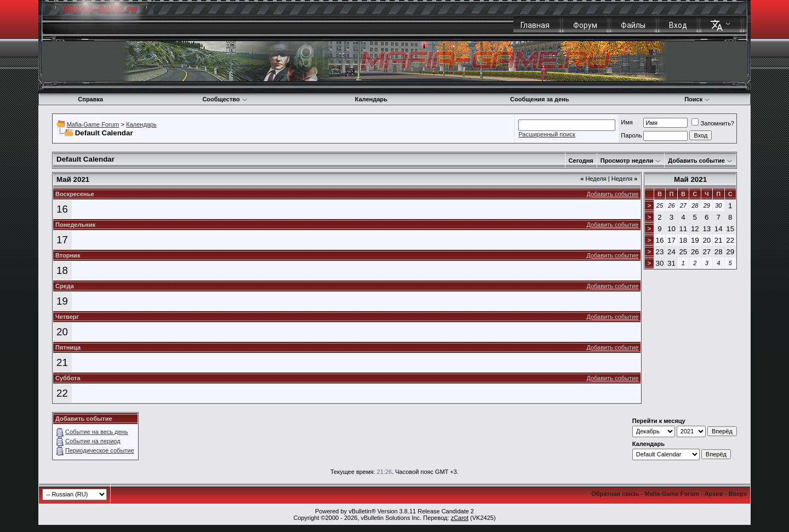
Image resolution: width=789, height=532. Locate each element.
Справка (90, 99)
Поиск (697, 99)
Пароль (631, 135)
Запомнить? (713, 123)
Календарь (371, 99)
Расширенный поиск (547, 134)
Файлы (633, 25)
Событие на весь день (96, 432)
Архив (714, 494)
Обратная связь (615, 494)
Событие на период (93, 441)
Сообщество (225, 99)
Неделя (593, 179)
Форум (585, 25)
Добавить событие (696, 161)
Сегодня (581, 161)
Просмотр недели (627, 161)
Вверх (738, 494)
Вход (678, 25)
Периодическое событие (100, 450)
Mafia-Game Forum (93, 124)
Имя (627, 122)
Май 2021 (690, 179)
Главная (535, 25)
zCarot (460, 518)
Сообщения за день (539, 99)
